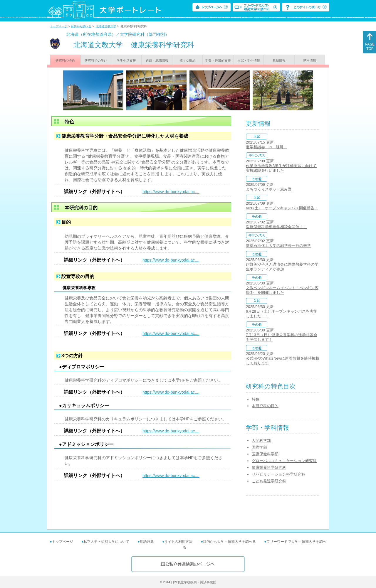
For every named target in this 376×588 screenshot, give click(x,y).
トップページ (59, 26)
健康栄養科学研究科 (269, 467)
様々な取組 (188, 60)
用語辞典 (147, 542)
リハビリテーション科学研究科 (278, 474)
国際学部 (259, 447)
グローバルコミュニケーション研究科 (284, 461)
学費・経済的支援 (218, 60)
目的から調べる (81, 26)
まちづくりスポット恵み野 (269, 189)
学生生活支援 (126, 60)
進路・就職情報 (157, 60)
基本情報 (310, 60)
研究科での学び (96, 60)
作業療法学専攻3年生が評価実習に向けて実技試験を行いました (281, 168)
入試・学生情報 (249, 60)
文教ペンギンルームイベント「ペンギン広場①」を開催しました (282, 290)
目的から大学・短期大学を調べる (229, 542)
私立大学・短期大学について (106, 542)
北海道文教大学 (106, 26)
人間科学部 (261, 440)
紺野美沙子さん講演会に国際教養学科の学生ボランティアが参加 (282, 267)
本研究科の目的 (265, 406)
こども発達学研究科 (269, 481)
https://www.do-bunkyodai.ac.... (171, 192)
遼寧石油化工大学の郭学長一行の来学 (278, 246)
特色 (256, 399)
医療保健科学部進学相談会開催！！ (276, 227)
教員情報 (279, 60)
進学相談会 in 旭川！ (266, 147)
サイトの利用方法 (178, 542)
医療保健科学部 (265, 454)
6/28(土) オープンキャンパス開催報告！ (282, 208)
